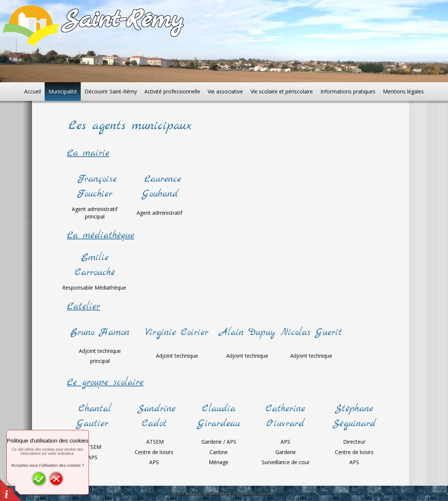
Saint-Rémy (122, 20)
